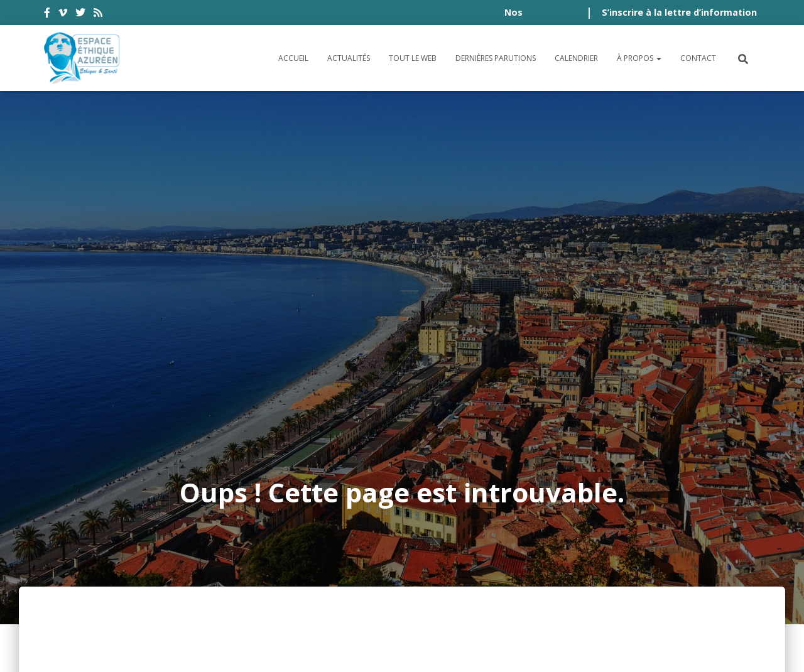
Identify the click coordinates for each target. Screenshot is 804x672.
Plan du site (584, 577)
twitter (80, 14)
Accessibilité (85, 577)
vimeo (63, 14)
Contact (698, 58)
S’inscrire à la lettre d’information (679, 12)
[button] (658, 58)
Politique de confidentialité (415, 577)
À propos (639, 58)
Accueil (293, 58)
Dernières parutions (496, 58)
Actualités (349, 58)
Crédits (523, 577)
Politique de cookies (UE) (692, 577)
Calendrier (576, 58)
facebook (47, 14)
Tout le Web (413, 58)
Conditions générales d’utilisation (227, 577)
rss (98, 14)
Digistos (423, 648)
